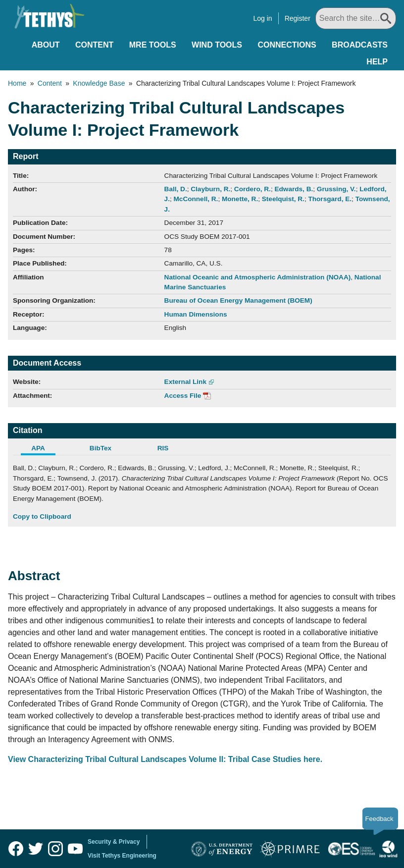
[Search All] (356, 18)
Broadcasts (360, 45)
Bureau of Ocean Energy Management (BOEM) (238, 300)
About (46, 45)
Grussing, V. (336, 189)
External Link (185, 382)
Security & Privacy (114, 842)
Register (298, 18)
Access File (183, 396)
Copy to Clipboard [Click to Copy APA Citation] (42, 516)
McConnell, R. (196, 199)
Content (94, 45)
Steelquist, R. (283, 199)
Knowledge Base (99, 83)
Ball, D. (176, 189)
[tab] (44, 449)
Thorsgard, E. (330, 199)
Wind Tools (217, 45)
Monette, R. (240, 199)
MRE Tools (153, 45)
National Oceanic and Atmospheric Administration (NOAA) (258, 277)
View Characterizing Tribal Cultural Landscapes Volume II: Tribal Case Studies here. (165, 759)
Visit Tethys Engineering (122, 856)
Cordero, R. (252, 189)
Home (17, 83)
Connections (287, 45)
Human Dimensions (196, 314)
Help (377, 62)
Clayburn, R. (210, 189)
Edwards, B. (294, 189)
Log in (263, 18)
